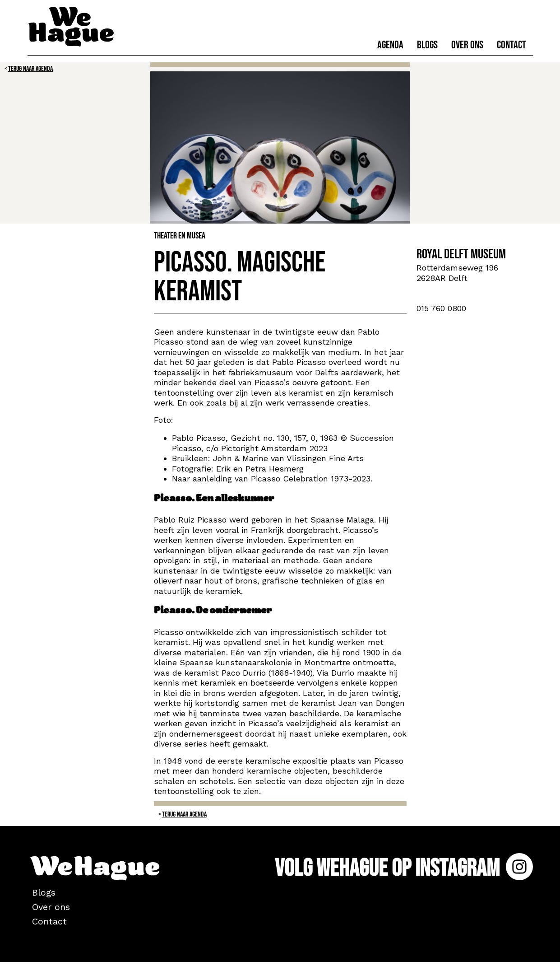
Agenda (390, 45)
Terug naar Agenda (30, 69)
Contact (511, 45)
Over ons (467, 45)
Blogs (427, 45)
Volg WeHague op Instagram (404, 868)
